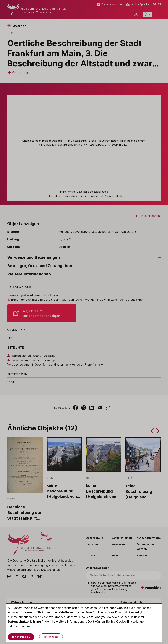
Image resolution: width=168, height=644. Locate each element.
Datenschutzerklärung (24, 622)
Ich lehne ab (51, 637)
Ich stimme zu (21, 637)
